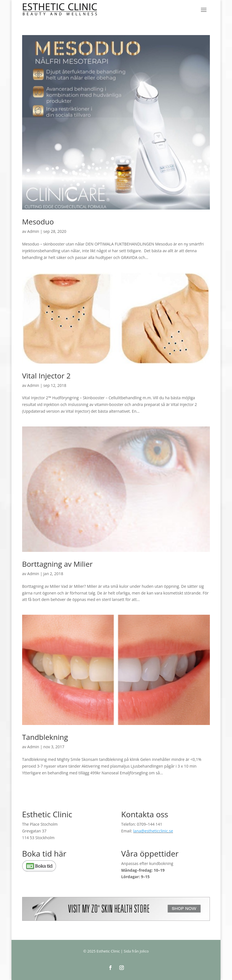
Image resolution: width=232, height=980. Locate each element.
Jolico (144, 951)
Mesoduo (38, 222)
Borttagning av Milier (57, 564)
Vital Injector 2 (46, 376)
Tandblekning (45, 737)
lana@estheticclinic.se (153, 831)
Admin (33, 231)
